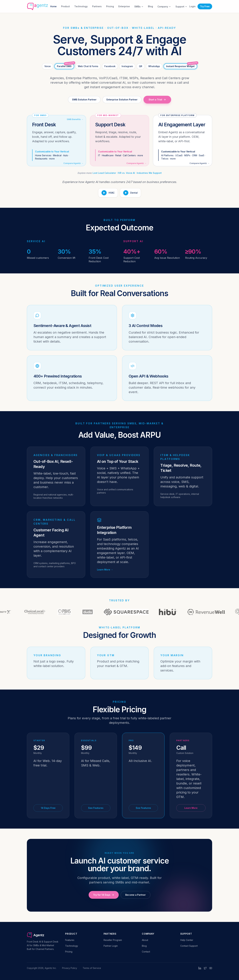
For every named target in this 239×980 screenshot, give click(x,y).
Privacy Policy (70, 968)
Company (164, 7)
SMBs (139, 7)
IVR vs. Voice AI (126, 173)
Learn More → (105, 570)
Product (65, 6)
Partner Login (111, 946)
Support (181, 7)
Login (192, 6)
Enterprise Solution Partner (122, 100)
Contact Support (189, 946)
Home (53, 6)
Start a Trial (157, 100)
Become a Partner (136, 895)
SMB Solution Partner (84, 100)
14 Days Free (48, 808)
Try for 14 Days (104, 895)
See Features (96, 808)
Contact (146, 952)
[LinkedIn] (200, 968)
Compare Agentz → (73, 163)
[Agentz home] (37, 6)
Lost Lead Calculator (104, 173)
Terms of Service (92, 968)
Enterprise (124, 6)
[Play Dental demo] (130, 193)
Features (70, 940)
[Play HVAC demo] (108, 193)
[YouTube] (211, 968)
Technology (81, 6)
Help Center (187, 940)
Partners (97, 6)
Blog (150, 6)
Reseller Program (113, 940)
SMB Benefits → (75, 119)
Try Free (205, 6)
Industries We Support (149, 173)
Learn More (191, 808)
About (145, 940)
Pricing (110, 6)
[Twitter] (205, 968)
